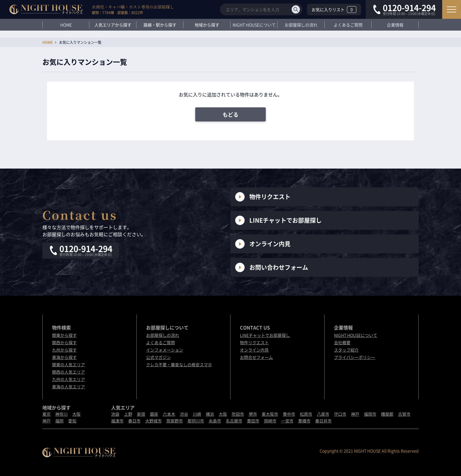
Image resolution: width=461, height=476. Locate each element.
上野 (128, 414)
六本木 (169, 414)
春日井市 (323, 421)
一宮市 (287, 421)
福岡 (59, 421)
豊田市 (253, 421)
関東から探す (64, 335)
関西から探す (64, 342)
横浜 (210, 414)
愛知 (72, 421)
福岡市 (370, 414)
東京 (46, 414)
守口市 (340, 414)
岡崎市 (270, 421)
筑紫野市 (175, 421)
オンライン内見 (263, 244)
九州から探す (64, 350)
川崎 (197, 414)
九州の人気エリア (69, 379)
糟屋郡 (387, 414)
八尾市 (323, 414)
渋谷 (184, 414)
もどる (230, 115)
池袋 (115, 414)
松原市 (306, 414)
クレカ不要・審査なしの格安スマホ (179, 365)
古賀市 (404, 414)
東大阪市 (270, 414)
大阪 (76, 414)
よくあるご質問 (348, 25)
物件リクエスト (263, 197)
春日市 (134, 421)
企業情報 (395, 25)
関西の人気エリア (69, 372)
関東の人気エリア (69, 365)
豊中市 (289, 414)
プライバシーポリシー (355, 357)
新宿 (141, 414)
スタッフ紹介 (346, 350)
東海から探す (64, 357)
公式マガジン (158, 357)
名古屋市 (234, 421)
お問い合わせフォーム (272, 267)
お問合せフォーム (256, 357)
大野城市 (153, 421)
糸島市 (215, 421)
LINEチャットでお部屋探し (278, 220)
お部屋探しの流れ (301, 25)
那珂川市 (196, 421)
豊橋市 (304, 421)
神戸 (46, 421)
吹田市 (238, 414)
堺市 (253, 414)
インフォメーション (165, 350)
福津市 (117, 421)
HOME (66, 25)
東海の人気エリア (69, 387)
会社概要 (342, 342)
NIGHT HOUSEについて (254, 25)
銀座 (154, 414)
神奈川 (61, 414)
